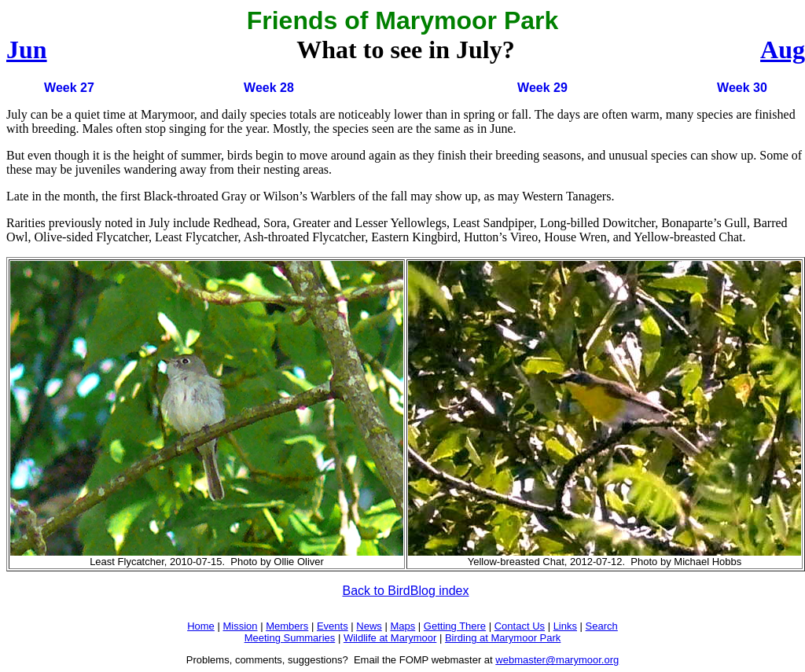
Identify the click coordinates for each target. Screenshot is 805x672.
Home (201, 626)
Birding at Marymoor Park (503, 638)
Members (287, 626)
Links (565, 626)
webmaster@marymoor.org (557, 660)
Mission (240, 626)
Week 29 (542, 88)
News (369, 626)
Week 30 (742, 88)
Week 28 (269, 88)
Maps (402, 626)
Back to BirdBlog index (406, 591)
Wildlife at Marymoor (390, 638)
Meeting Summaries (290, 638)
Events (333, 626)
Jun (27, 50)
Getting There (455, 626)
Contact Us (520, 626)
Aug (783, 50)
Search (602, 626)
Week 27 (69, 88)
